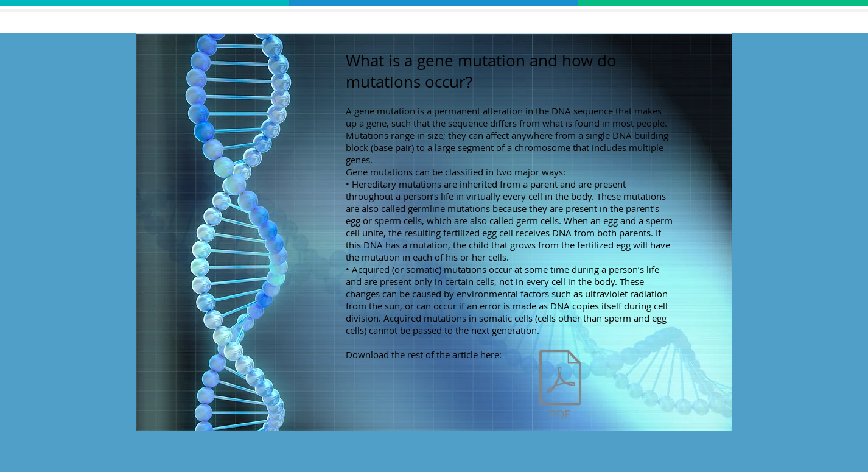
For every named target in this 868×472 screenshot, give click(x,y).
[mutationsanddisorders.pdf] (560, 386)
